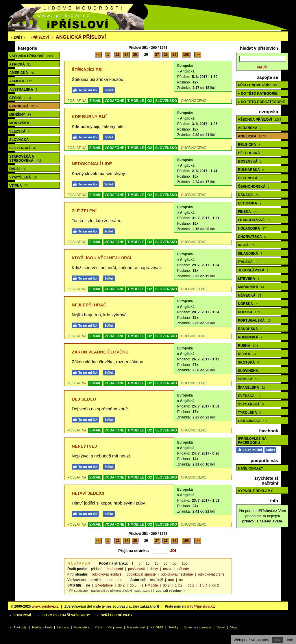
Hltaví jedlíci (88, 493)
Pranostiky (82, 627)
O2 (150, 101)
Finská (247, 212)
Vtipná (19, 186)
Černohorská (254, 187)
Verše (221, 627)
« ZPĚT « (18, 38)
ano (110, 580)
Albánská (250, 128)
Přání (98, 627)
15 (157, 563)
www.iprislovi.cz (45, 606)
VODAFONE (114, 101)
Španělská (251, 388)
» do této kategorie (258, 94)
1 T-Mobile (150, 585)
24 (126, 55)
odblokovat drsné (211, 574)
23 (118, 55)
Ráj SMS (157, 627)
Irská (246, 245)
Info (290, 640)
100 (185, 563)
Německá (250, 295)
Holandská (252, 228)
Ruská (248, 346)
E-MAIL (95, 101)
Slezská (19, 131)
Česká (20, 98)
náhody (183, 569)
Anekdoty (20, 627)
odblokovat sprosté (141, 574)
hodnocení (115, 569)
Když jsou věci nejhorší (101, 258)
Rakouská (250, 329)
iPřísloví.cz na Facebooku (252, 441)
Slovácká (21, 140)
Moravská (21, 123)
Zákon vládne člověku (100, 352)
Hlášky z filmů (42, 627)
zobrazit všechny (169, 591)
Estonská (250, 203)
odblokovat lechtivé (107, 574)
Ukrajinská (252, 421)
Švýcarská (251, 404)
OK (278, 640)
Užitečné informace (197, 627)
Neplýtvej (84, 446)
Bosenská (250, 161)
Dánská (248, 195)
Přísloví (40, 38)
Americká (22, 73)
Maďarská (251, 287)
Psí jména (115, 627)
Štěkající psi (87, 69)
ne (120, 580)
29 (174, 55)
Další (17, 169)
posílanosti (136, 569)
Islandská (250, 254)
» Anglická (186, 71)
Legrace (63, 627)
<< (98, 55)
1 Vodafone (104, 585)
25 (135, 55)
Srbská (248, 379)
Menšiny (20, 115)
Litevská (249, 279)
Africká (20, 64)
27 (157, 55)
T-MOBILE (136, 101)
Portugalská (254, 321)
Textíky (173, 627)
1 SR (203, 585)
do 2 (121, 585)
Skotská (248, 362)
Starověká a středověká (25, 159)
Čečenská (250, 178)
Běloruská (251, 153)
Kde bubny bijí (89, 117)
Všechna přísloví (31, 56)
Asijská (21, 81)
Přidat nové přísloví (258, 85)
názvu (168, 569)
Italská (249, 262)
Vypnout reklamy (255, 491)
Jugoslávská (253, 270)
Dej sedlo (84, 399)
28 (166, 55)
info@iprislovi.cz (201, 606)
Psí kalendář (136, 627)
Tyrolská (249, 413)
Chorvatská (252, 237)
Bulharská (251, 170)
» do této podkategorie (261, 102)
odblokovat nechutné (177, 574)
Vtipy (234, 627)
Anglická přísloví (81, 37)
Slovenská (23, 148)
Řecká (247, 354)
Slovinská (250, 371)
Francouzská (254, 220)
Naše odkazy (250, 468)
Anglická (252, 136)
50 (174, 563)
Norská (247, 304)
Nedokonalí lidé (92, 164)
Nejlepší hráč (89, 305)
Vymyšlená (23, 177)
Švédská (249, 396)
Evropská (24, 106)
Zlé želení (84, 211)
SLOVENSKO (166, 101)
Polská (249, 312)
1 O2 (179, 585)
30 (165, 563)
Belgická (249, 145)
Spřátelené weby (117, 615)
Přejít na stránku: (134, 551)
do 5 (133, 585)
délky (154, 569)
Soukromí (22, 615)
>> (198, 55)
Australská (23, 90)
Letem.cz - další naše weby (66, 615)
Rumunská (250, 337)
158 (186, 55)
